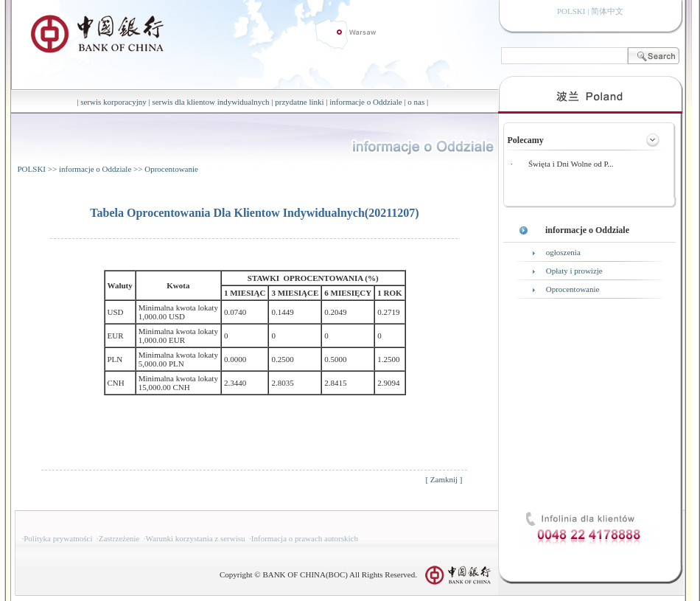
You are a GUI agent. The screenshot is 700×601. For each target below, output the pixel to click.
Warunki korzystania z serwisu (196, 538)
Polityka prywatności (58, 538)
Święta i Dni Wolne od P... (571, 164)
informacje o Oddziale (365, 102)
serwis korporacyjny (113, 102)
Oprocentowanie (171, 169)
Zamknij (444, 479)
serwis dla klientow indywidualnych (210, 102)
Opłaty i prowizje (574, 271)
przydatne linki (299, 102)
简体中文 (607, 11)
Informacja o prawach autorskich (305, 538)
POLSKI (32, 169)
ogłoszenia (563, 252)
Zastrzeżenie (119, 538)
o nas (416, 102)
